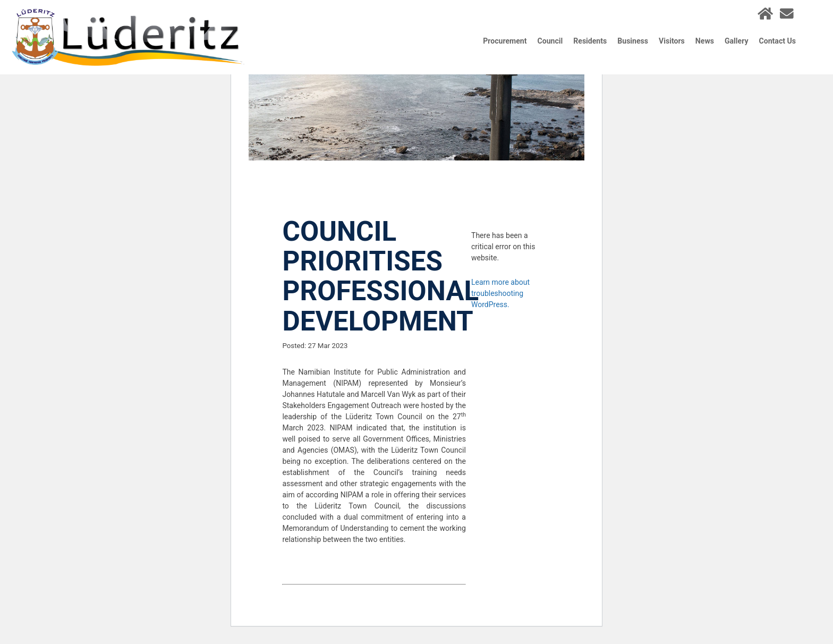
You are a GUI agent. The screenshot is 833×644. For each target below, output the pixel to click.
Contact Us (777, 41)
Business (633, 41)
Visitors (672, 41)
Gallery (737, 41)
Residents (590, 41)
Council (550, 41)
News (705, 41)
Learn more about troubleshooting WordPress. (500, 293)
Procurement (505, 41)
